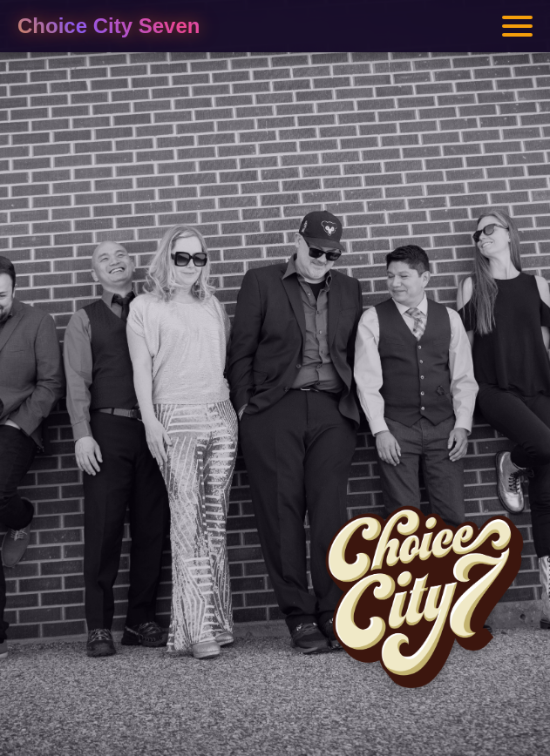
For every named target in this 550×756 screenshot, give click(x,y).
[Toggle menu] (517, 26)
